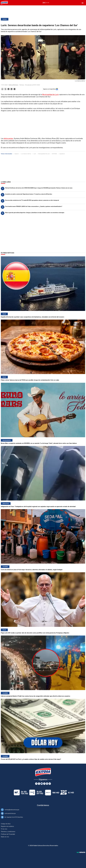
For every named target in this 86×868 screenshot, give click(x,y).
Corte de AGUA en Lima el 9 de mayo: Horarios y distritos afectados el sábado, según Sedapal (32, 570)
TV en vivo (4, 829)
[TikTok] (50, 784)
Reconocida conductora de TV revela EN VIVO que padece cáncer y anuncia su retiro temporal (32, 200)
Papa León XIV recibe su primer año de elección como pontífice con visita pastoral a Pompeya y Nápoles (35, 633)
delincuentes (8, 138)
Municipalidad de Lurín (51, 95)
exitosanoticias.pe (10, 813)
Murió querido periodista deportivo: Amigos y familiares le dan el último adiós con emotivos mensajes (35, 213)
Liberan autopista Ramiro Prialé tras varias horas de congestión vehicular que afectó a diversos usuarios (36, 696)
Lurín (35, 154)
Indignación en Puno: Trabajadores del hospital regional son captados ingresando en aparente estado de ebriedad (38, 507)
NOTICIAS (55, 154)
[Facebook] (36, 784)
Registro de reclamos (7, 826)
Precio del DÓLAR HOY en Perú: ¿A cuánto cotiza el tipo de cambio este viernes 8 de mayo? (31, 759)
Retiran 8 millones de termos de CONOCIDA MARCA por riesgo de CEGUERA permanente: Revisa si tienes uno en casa (39, 188)
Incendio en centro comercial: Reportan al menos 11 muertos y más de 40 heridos (29, 194)
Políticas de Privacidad (8, 834)
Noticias (5, 19)
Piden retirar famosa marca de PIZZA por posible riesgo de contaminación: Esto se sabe (30, 380)
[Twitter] (39, 784)
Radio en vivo (5, 837)
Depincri (17, 154)
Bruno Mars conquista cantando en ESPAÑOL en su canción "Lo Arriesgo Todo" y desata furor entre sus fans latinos (39, 443)
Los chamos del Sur (26, 154)
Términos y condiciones (8, 832)
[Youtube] (42, 784)
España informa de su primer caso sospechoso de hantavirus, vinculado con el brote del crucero (33, 317)
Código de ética (6, 824)
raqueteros (62, 154)
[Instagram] (44, 784)
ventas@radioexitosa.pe (12, 810)
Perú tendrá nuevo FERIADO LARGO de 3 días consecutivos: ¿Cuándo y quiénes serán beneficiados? (34, 206)
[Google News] (47, 784)
